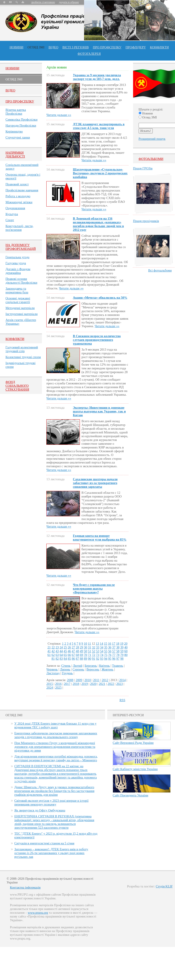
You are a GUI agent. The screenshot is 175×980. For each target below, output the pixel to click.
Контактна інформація (25, 887)
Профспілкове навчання (22, 190)
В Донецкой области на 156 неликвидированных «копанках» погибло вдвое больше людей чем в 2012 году (98, 224)
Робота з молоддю (18, 196)
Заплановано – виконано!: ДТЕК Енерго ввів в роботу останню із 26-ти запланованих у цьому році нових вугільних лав (51, 853)
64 (61, 655)
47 (73, 651)
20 (126, 644)
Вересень (93, 669)
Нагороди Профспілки (21, 125)
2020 (93, 684)
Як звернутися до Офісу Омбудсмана (40, 810)
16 (110, 644)
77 (114, 655)
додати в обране (69, 2)
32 (94, 647)
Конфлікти (15, 339)
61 (49, 655)
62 (53, 655)
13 (97, 644)
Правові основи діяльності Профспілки (21, 281)
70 (86, 655)
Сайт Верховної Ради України (133, 743)
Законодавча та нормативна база (17, 290)
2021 (102, 684)
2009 (79, 680)
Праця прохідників (146, 221)
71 (89, 655)
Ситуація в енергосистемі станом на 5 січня (44, 843)
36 (110, 647)
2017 (67, 684)
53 (98, 651)
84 (65, 659)
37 (114, 647)
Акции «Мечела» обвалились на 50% (100, 298)
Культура (12, 214)
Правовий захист (17, 184)
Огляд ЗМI (14, 79)
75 (106, 655)
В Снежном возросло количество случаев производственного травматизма (97, 340)
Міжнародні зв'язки (19, 202)
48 (77, 651)
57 (114, 651)
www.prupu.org (38, 913)
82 (57, 659)
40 (126, 647)
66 (69, 655)
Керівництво (14, 131)
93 (102, 659)
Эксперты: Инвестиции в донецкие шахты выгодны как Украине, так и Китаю (99, 411)
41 (49, 651)
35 (106, 647)
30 (86, 647)
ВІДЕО (53, 47)
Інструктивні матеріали (22, 314)
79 (122, 655)
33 (98, 647)
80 (126, 655)
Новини (16, 47)
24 (61, 647)
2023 (119, 684)
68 (77, 655)
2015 (50, 684)
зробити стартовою (43, 2)
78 (118, 655)
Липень (65, 669)
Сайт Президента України (131, 795)
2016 (58, 684)
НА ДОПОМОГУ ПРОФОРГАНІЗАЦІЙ (21, 247)
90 (89, 659)
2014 (122, 680)
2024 (50, 688)
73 (98, 655)
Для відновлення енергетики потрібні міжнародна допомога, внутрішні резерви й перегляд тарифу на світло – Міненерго (56, 758)
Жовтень (107, 669)
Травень (118, 666)
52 (94, 651)
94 (106, 659)
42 (53, 651)
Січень (66, 666)
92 (98, 659)
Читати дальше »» (59, 115)
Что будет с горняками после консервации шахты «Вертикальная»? (94, 589)
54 (102, 651)
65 (65, 655)
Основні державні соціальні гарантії (18, 300)
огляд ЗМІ (36, 47)
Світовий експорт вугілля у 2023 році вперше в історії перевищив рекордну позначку (51, 802)
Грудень (67, 673)
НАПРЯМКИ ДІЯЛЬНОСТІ (15, 155)
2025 (58, 688)
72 (94, 655)
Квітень (104, 666)
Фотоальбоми (151, 159)
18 (118, 644)
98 (122, 659)
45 (65, 651)
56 (110, 651)
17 (114, 644)
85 (69, 659)
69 (82, 655)
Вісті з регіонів (76, 47)
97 (118, 659)
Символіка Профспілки (22, 120)
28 (77, 647)
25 (65, 647)
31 (89, 647)
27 (73, 647)
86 (73, 659)
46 (69, 651)
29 (82, 647)
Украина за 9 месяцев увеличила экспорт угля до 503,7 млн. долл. (97, 77)
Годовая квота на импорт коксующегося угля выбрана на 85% (100, 538)
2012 (105, 680)
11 (89, 644)
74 (102, 655)
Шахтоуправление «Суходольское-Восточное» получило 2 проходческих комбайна (100, 173)
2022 (111, 684)
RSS (122, 700)
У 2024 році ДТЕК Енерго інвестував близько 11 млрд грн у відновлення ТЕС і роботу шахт (55, 725)
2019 (85, 684)
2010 (87, 680)
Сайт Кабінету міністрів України (135, 769)
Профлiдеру (136, 47)
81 (53, 659)
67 (73, 655)
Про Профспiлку (20, 101)
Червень (52, 669)
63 (57, 655)
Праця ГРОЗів (143, 168)
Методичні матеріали (20, 308)
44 (61, 651)
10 (86, 644)
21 (49, 647)
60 (126, 651)
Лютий (78, 666)
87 (77, 659)
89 (86, 659)
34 (102, 647)
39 (122, 647)
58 (118, 651)
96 (114, 659)
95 (110, 659)
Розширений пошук (152, 139)
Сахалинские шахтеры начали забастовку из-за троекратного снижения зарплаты (95, 483)
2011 (96, 680)
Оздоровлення (15, 208)
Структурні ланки (18, 137)
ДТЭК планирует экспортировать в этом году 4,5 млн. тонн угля (99, 126)
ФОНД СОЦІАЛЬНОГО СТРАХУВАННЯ (17, 386)
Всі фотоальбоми (160, 270)
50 (86, 651)
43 (57, 651)
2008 (70, 680)
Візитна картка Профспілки (16, 112)
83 (61, 659)
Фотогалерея (89, 54)
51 (89, 651)
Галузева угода (16, 263)
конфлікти (159, 47)
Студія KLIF (164, 886)
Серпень (78, 669)
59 (122, 651)
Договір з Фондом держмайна (18, 271)
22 (53, 647)
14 (102, 644)
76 (110, 655)
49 (82, 651)
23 (57, 647)
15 (106, 644)
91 (94, 659)
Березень (91, 666)
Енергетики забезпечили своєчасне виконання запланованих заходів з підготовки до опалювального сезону (56, 735)
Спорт (10, 220)
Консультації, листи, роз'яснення (20, 228)
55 (106, 651)
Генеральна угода (17, 257)
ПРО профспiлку (107, 47)
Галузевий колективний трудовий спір (22, 349)
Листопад (53, 673)
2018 (76, 684)
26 (69, 647)
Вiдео (10, 90)
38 (118, 647)
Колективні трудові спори (23, 357)
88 (82, 659)
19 (122, 644)
